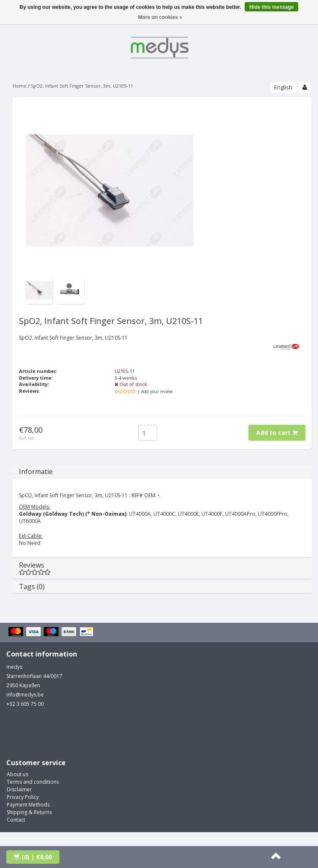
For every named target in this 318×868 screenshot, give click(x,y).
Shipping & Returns (29, 812)
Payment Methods (28, 805)
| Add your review (155, 391)
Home (20, 86)
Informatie (36, 472)
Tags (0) (32, 587)
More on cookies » (160, 17)
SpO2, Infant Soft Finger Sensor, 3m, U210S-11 (82, 86)
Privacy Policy (23, 797)
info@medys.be (25, 695)
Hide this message (271, 7)
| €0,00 (33, 857)
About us (17, 774)
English (283, 87)
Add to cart (277, 433)
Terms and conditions (33, 782)
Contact (16, 820)
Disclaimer (19, 789)
